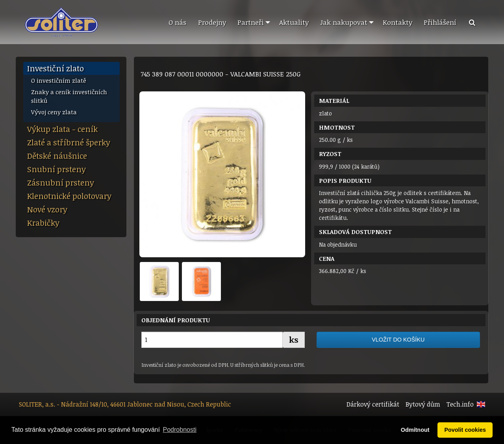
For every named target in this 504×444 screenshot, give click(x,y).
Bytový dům (423, 404)
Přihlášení (440, 22)
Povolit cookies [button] (465, 430)
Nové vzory (47, 209)
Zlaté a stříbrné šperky (69, 142)
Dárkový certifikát (373, 404)
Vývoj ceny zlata (54, 112)
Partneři (251, 22)
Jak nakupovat (344, 22)
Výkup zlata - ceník (62, 129)
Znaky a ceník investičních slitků (69, 96)
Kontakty (397, 22)
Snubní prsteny (57, 169)
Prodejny (212, 22)
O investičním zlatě (59, 80)
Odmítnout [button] (415, 430)
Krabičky (43, 223)
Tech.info (460, 404)
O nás (177, 22)
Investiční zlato (56, 68)
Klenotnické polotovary (69, 196)
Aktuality (294, 22)
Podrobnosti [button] (180, 430)
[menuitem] (177, 22)
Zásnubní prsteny (61, 182)
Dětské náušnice (57, 156)
